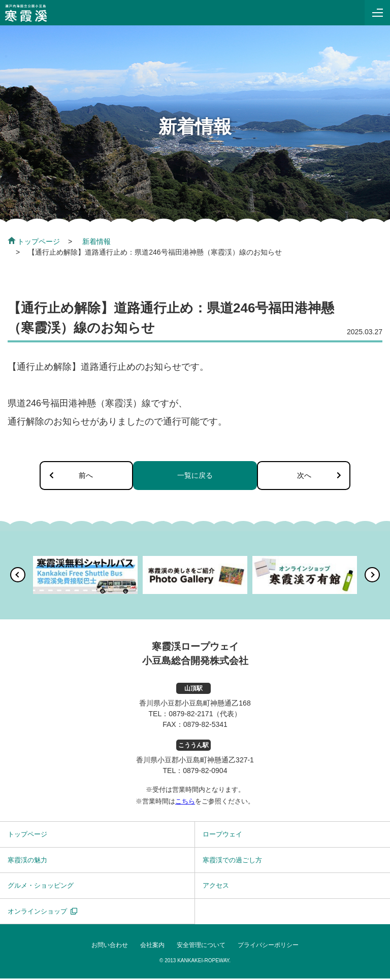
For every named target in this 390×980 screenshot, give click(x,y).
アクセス (216, 887)
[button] (18, 576)
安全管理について (201, 947)
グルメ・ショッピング (41, 887)
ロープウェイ (222, 836)
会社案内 (152, 947)
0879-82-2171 (191, 715)
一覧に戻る (195, 476)
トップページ (34, 241)
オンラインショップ (37, 912)
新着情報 (96, 241)
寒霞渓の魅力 (27, 861)
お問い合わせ (110, 947)
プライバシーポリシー (268, 947)
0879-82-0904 (205, 772)
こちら (185, 802)
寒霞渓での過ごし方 (232, 861)
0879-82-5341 (205, 726)
